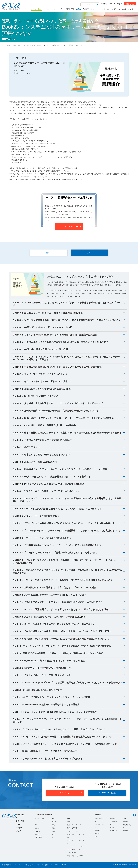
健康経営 (126, 822)
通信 (53, 828)
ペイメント (55, 822)
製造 (53, 818)
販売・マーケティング (74, 825)
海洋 (53, 831)
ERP (69, 818)
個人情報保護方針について (9, 865)
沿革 (96, 837)
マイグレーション (73, 831)
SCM (69, 822)
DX (36, 825)
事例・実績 (70, 9)
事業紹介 (113, 818)
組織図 (112, 828)
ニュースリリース (113, 9)
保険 (53, 825)
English (120, 4)
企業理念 (97, 833)
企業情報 (131, 9)
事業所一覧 (114, 831)
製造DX (37, 828)
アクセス (112, 4)
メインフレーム (72, 853)
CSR (124, 818)
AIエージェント (39, 818)
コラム (79, 9)
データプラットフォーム (75, 846)
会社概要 (97, 830)
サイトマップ (39, 865)
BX (36, 822)
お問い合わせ (130, 4)
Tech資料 (86, 9)
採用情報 (104, 4)
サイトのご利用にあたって (26, 865)
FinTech (37, 831)
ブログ (124, 9)
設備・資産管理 (72, 828)
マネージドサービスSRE (75, 856)
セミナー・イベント (98, 9)
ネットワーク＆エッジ (74, 849)
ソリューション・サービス (54, 9)
